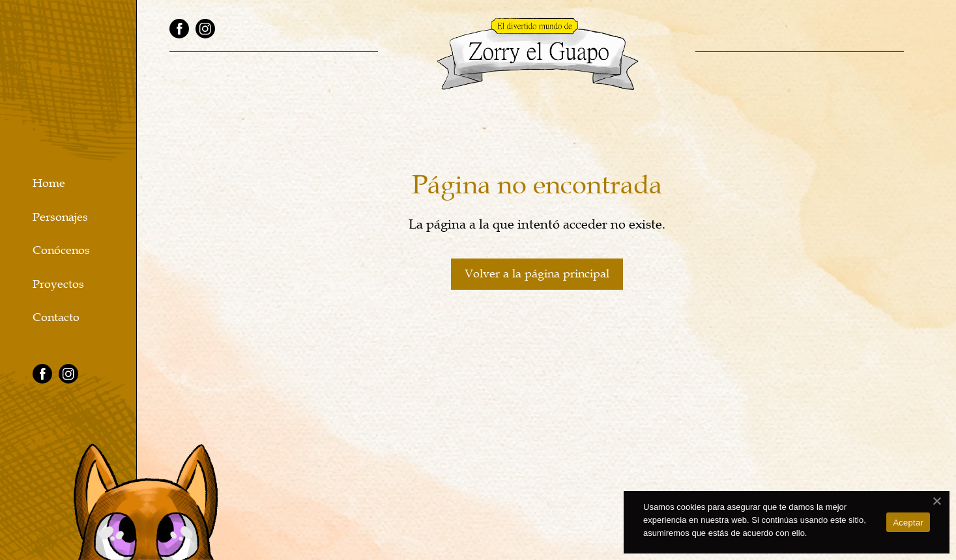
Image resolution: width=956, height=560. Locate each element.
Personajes (60, 217)
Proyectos (58, 284)
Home (49, 183)
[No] (936, 501)
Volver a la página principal (537, 273)
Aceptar (908, 523)
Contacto (56, 317)
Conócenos (61, 250)
